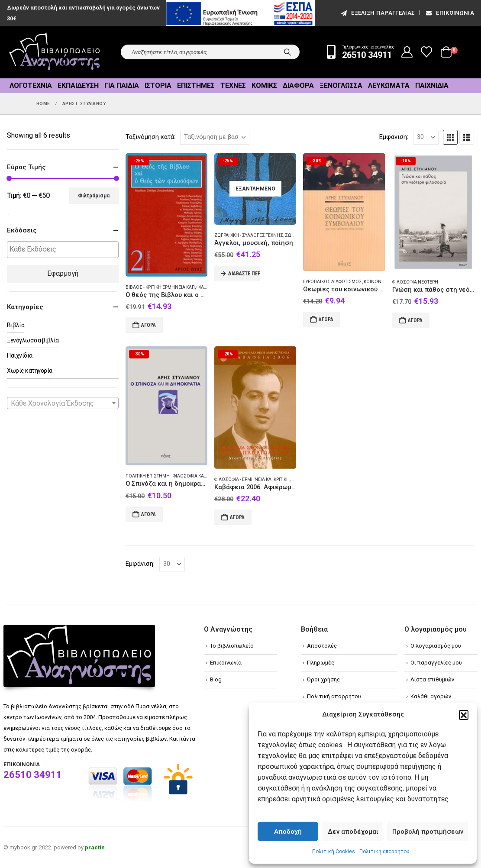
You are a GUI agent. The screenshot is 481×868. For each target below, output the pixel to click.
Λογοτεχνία (31, 86)
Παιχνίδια (432, 86)
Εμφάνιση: (394, 137)
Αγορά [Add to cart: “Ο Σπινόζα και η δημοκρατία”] (148, 514)
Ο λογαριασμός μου (436, 646)
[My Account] (407, 52)
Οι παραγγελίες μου (436, 663)
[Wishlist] (427, 52)
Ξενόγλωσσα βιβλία (33, 340)
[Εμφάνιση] (426, 137)
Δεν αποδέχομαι (353, 832)
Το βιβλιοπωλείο (232, 646)
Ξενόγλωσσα (341, 86)
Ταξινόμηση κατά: (150, 137)
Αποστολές (322, 646)
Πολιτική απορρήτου (384, 852)
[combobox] (63, 403)
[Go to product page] (166, 215)
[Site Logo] (55, 52)
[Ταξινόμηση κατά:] (215, 137)
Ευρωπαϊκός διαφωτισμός (333, 282)
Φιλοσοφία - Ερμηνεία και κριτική (252, 479)
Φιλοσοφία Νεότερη (415, 282)
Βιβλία (16, 325)
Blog (216, 679)
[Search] (287, 52)
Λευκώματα (389, 86)
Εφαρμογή (63, 273)
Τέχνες (233, 86)
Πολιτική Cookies (334, 852)
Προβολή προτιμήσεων (428, 832)
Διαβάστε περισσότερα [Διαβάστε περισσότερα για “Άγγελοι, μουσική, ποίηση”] (244, 274)
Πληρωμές (321, 663)
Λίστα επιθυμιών (432, 679)
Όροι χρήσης (323, 679)
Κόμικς (264, 86)
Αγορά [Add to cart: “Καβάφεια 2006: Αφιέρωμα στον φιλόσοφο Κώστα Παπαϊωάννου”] (237, 517)
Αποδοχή (288, 832)
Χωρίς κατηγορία (30, 371)
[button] (464, 715)
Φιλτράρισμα (94, 196)
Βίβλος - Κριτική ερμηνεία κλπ (160, 287)
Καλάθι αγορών (431, 696)
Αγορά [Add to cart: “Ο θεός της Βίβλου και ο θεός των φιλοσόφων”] (148, 325)
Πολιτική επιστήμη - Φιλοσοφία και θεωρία (174, 476)
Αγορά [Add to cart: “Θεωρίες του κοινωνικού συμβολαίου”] (326, 319)
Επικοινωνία (449, 13)
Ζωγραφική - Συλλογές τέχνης (249, 235)
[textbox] (65, 250)
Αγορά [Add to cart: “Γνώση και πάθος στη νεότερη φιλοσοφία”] (415, 320)
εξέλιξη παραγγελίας (377, 13)
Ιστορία (158, 86)
